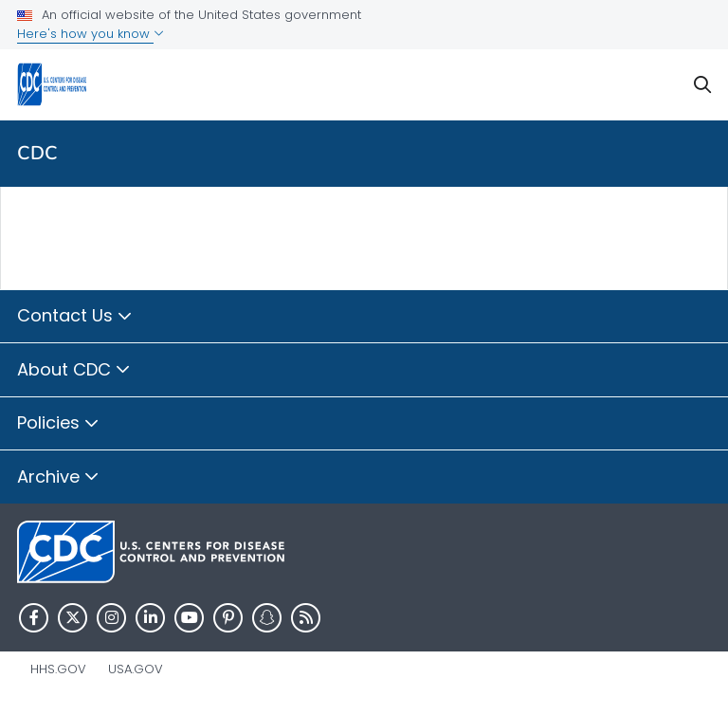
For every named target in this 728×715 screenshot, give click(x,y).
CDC (37, 153)
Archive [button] (58, 478)
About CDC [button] (74, 371)
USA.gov (136, 669)
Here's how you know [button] (91, 34)
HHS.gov (58, 669)
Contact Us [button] (75, 317)
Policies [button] (58, 424)
